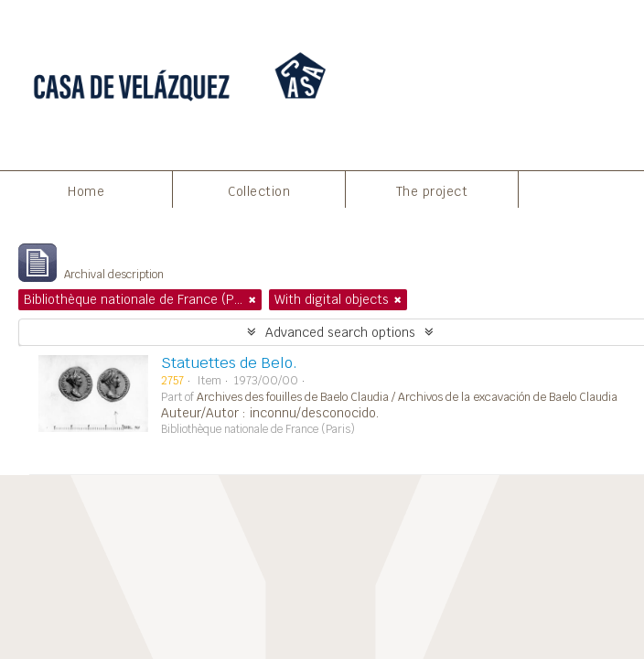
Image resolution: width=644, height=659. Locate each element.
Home (86, 191)
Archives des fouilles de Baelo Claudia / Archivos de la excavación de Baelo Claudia (407, 397)
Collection (259, 191)
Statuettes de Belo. (229, 363)
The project (432, 191)
